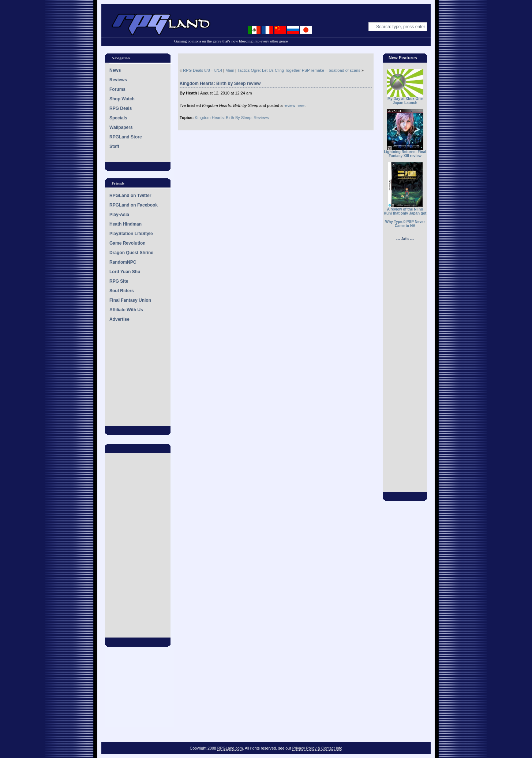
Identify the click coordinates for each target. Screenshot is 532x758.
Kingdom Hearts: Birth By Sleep (223, 118)
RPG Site (119, 281)
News (115, 70)
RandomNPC (123, 262)
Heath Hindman (125, 224)
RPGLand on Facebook (134, 205)
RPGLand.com (230, 748)
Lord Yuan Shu (125, 272)
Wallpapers (121, 127)
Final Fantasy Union (130, 300)
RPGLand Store (126, 137)
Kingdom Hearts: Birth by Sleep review (220, 83)
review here (294, 105)
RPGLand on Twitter (130, 196)
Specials (118, 118)
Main (230, 70)
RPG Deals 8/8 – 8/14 (203, 70)
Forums (117, 89)
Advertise (119, 319)
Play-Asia (119, 215)
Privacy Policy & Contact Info (317, 748)
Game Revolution (128, 243)
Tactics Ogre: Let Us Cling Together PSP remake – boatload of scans (299, 70)
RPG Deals (121, 108)
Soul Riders (122, 291)
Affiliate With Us (126, 310)
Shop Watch (122, 99)
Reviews (118, 80)
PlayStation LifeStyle (131, 234)
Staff (114, 146)
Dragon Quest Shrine (131, 253)
